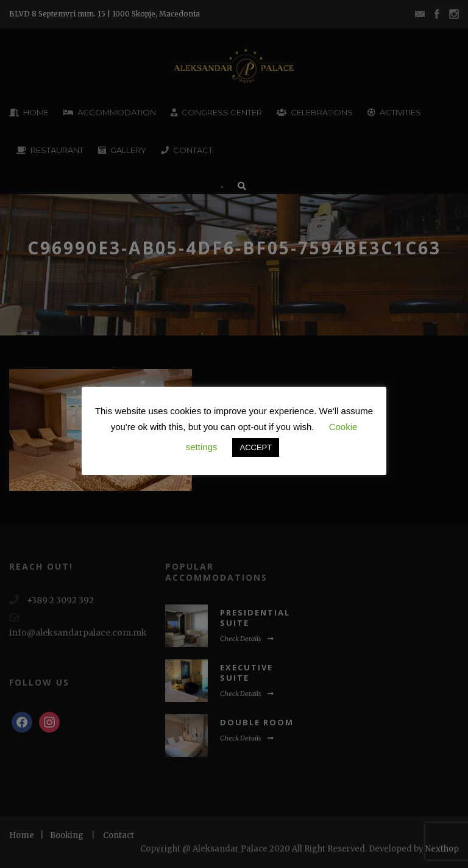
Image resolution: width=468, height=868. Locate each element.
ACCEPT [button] (256, 447)
